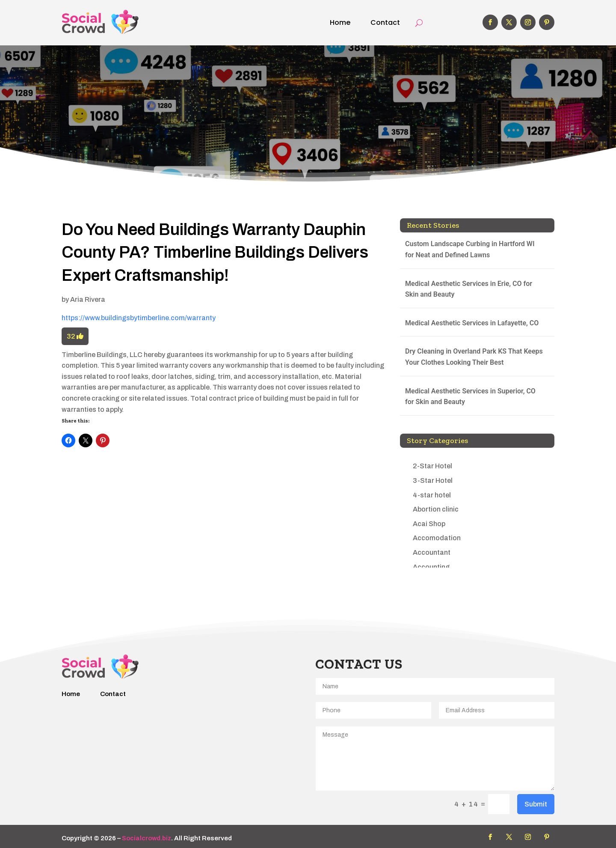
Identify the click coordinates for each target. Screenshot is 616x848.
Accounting (431, 567)
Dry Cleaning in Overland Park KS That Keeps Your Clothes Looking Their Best (474, 357)
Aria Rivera (88, 299)
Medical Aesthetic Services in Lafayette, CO (472, 323)
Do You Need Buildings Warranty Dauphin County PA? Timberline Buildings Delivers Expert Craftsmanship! (215, 252)
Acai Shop (429, 524)
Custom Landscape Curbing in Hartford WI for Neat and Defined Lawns (470, 249)
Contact (385, 22)
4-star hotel (432, 495)
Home (340, 22)
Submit (536, 804)
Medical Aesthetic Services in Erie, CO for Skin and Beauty (469, 289)
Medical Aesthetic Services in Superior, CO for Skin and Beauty (470, 397)
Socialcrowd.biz (147, 838)
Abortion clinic (436, 509)
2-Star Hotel (432, 466)
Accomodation (437, 538)
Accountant (432, 552)
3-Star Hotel (433, 481)
